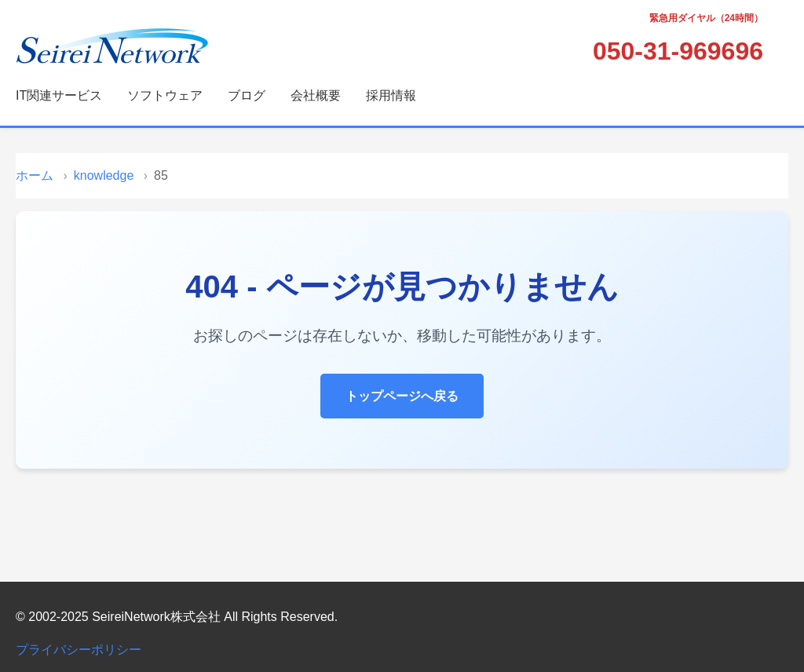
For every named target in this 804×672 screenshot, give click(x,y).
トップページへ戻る (402, 396)
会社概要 (316, 95)
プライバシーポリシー (79, 650)
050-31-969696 (678, 51)
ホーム (35, 175)
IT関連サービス (59, 95)
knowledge (104, 175)
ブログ (247, 95)
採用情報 (391, 95)
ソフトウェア (165, 95)
